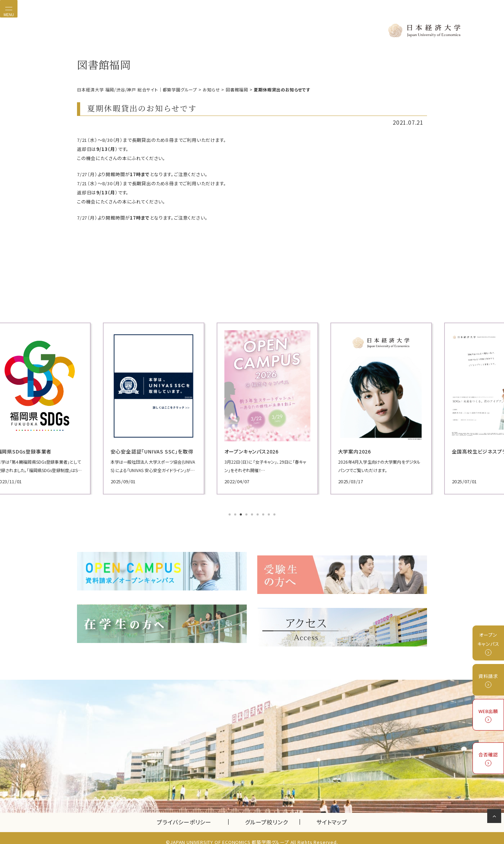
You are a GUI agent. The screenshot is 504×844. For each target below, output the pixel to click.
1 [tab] (230, 514)
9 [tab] (275, 514)
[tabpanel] (133, 408)
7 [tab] (264, 514)
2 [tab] (236, 514)
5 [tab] (253, 514)
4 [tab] (247, 514)
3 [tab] (241, 514)
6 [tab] (258, 514)
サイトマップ (332, 814)
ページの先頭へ (495, 817)
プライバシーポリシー (184, 814)
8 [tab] (269, 514)
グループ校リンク (272, 814)
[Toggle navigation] (9, 9)
